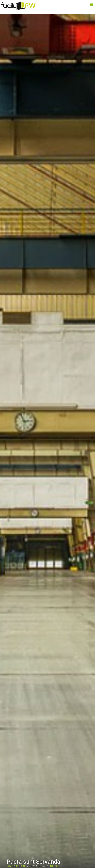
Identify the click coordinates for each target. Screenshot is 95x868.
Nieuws (55, 866)
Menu (88, 4)
